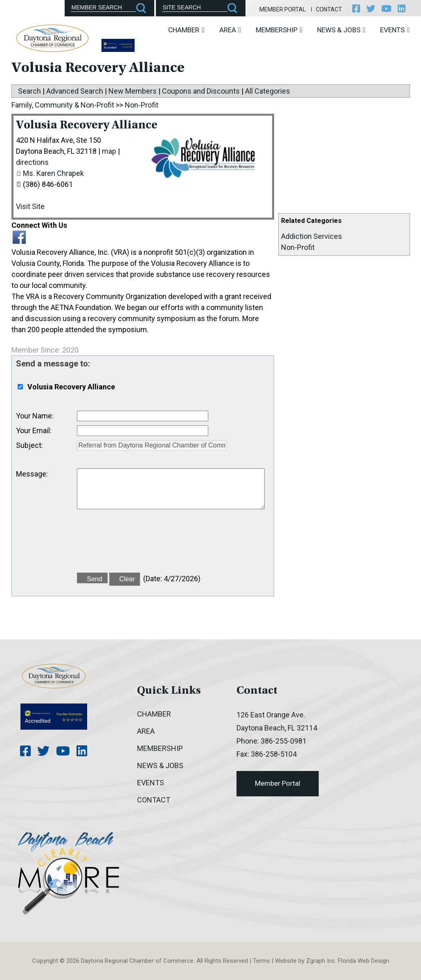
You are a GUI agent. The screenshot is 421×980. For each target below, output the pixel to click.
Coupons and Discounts (201, 91)
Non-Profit (298, 247)
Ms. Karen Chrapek (53, 173)
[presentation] (139, 546)
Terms (261, 961)
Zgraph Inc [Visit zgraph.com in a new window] (321, 961)
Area (230, 30)
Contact (328, 9)
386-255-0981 (284, 741)
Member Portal (281, 9)
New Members (133, 91)
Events (395, 30)
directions (32, 162)
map (109, 151)
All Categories (268, 91)
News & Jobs (341, 30)
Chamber (186, 30)
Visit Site (30, 206)
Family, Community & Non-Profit (63, 105)
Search (29, 91)
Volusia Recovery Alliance (89, 126)
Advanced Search (75, 91)
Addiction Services (312, 236)
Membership (279, 30)
